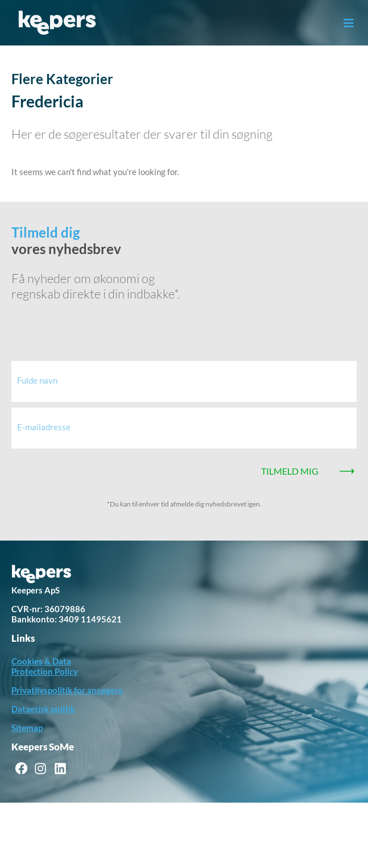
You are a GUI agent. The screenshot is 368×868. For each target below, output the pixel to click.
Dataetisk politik (43, 709)
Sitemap (27, 728)
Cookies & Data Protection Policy (45, 666)
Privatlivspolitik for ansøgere (67, 690)
